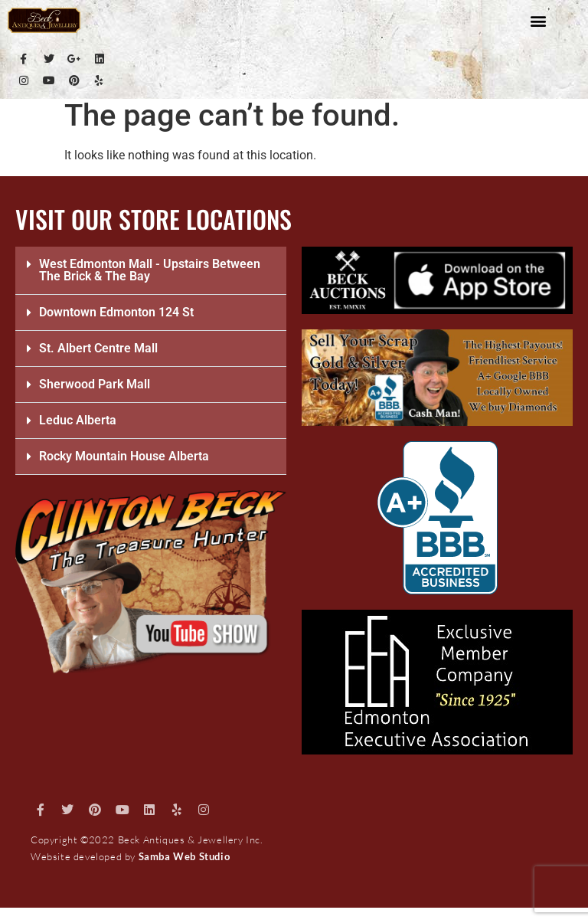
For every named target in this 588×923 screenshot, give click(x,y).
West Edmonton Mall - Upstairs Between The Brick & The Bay (150, 270)
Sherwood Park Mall (95, 384)
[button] (539, 20)
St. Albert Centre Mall (98, 348)
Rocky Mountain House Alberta (124, 456)
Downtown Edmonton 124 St (116, 312)
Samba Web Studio (185, 856)
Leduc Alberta (78, 420)
